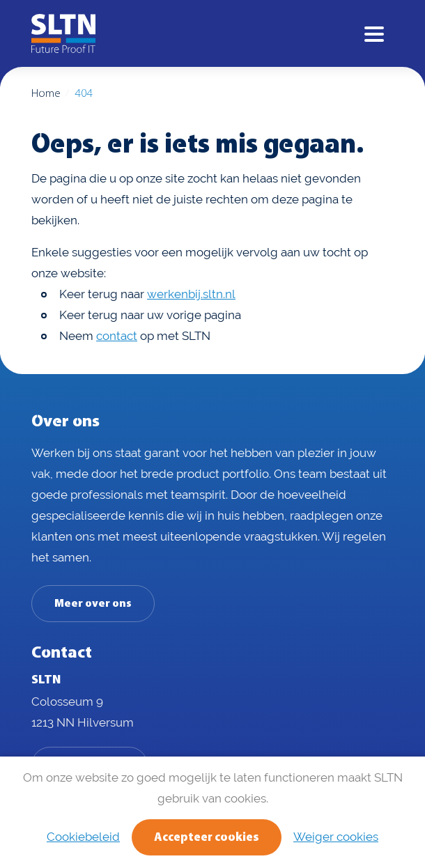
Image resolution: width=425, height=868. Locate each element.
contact (117, 336)
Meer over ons (93, 604)
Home (46, 94)
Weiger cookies (336, 837)
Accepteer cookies (207, 838)
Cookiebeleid (83, 837)
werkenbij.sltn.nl (191, 294)
